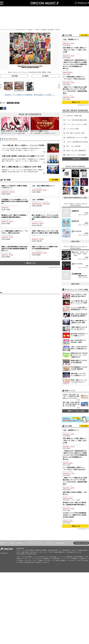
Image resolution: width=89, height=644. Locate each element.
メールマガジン (40, 543)
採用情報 (79, 543)
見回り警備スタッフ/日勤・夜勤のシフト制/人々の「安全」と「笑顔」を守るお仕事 (75, 50)
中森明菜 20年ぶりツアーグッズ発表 (77, 138)
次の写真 (45, 76)
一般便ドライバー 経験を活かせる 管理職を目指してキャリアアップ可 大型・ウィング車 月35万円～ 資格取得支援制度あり (75, 90)
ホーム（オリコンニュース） (7, 30)
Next (59, 86)
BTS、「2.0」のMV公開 (73, 146)
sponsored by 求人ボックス (54, 267)
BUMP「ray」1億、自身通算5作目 (76, 151)
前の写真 (15, 76)
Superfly (10, 103)
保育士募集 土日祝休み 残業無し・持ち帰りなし (75, 493)
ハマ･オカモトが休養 (73, 129)
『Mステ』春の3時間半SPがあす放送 (77, 142)
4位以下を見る (75, 241)
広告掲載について (21, 543)
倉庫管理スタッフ (71, 40)
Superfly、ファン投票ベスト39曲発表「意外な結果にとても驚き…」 (30, 95)
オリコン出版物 (10, 543)
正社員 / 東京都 (15, 190)
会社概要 (2, 543)
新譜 (17, 103)
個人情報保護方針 (60, 543)
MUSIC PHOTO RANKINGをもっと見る (75, 198)
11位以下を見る (75, 159)
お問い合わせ (31, 543)
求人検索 (55, 180)
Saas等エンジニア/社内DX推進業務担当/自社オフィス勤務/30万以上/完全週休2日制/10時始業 (75, 515)
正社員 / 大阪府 (15, 204)
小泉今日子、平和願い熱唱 (74, 116)
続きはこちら (31, 263)
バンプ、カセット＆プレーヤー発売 (77, 124)
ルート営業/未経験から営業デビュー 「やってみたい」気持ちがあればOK (74, 78)
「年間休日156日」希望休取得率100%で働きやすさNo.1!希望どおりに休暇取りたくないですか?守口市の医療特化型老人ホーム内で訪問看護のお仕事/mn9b (75, 64)
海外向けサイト (50, 543)
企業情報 (86, 543)
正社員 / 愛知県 (45, 189)
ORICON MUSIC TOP (21, 30)
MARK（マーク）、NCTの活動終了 (77, 155)
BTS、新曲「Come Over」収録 (75, 133)
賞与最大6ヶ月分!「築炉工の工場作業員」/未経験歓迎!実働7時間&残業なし (74, 504)
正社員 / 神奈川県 (45, 203)
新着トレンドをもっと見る (75, 411)
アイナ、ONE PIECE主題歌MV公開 (77, 120)
